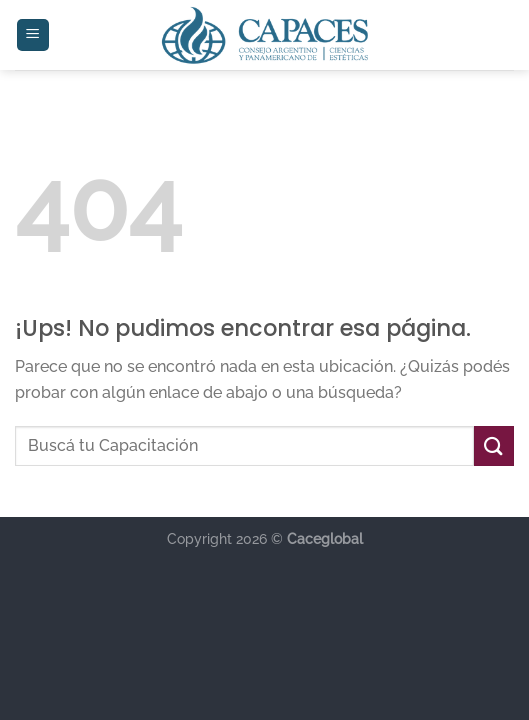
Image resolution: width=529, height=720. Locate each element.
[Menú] (33, 35)
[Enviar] (494, 445)
